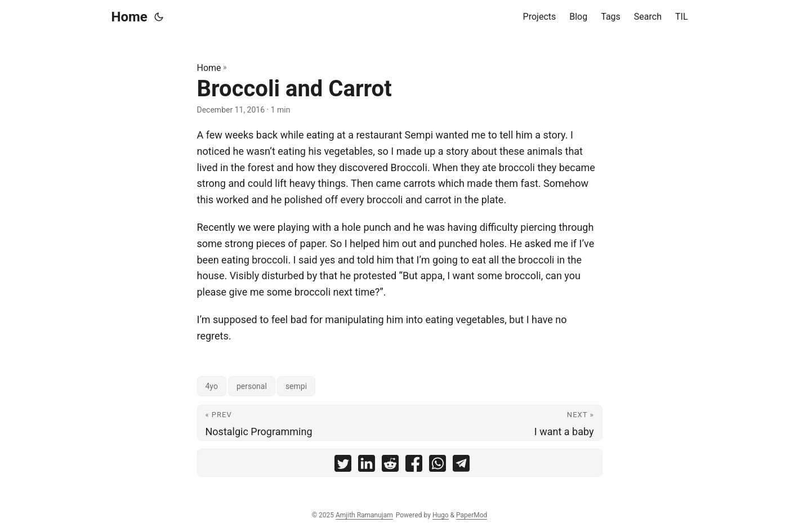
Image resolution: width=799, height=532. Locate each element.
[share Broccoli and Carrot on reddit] (390, 466)
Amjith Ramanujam (364, 515)
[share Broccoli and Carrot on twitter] (343, 466)
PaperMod (472, 515)
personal (252, 386)
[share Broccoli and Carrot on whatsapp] (438, 466)
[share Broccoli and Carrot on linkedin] (367, 466)
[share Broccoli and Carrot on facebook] (414, 466)
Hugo (441, 515)
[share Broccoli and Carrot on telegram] (461, 466)
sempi (296, 386)
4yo (212, 386)
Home (130, 17)
